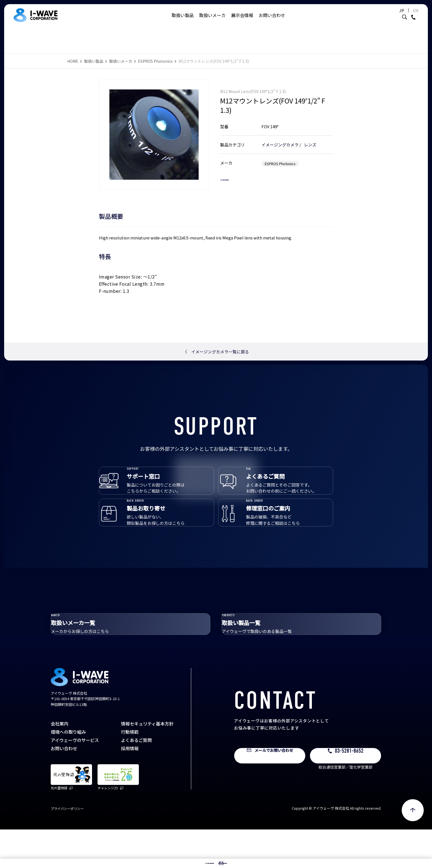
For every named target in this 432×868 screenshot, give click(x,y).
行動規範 (130, 770)
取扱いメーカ (212, 21)
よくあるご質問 (136, 779)
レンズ (310, 139)
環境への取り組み (68, 770)
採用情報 (130, 787)
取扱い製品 (183, 21)
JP (388, 16)
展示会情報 (242, 21)
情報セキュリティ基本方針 (147, 762)
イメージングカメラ (280, 139)
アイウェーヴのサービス (75, 779)
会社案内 (60, 762)
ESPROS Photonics (155, 61)
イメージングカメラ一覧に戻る (216, 352)
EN (402, 16)
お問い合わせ (272, 21)
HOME (73, 61)
